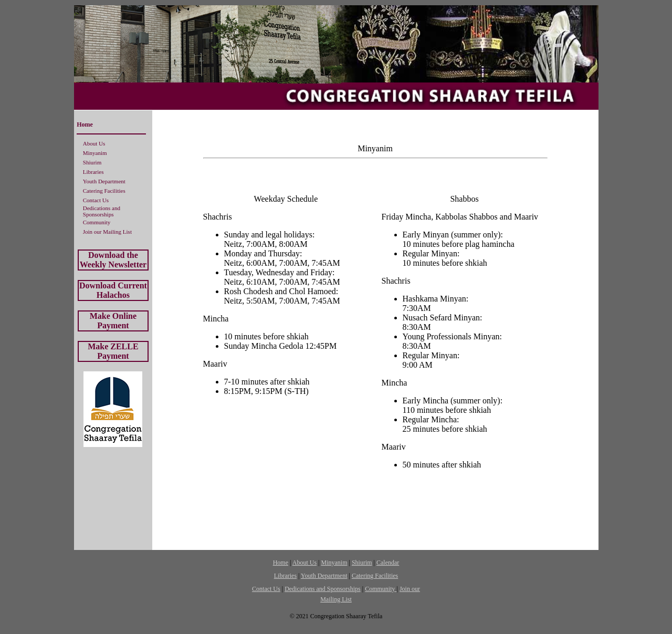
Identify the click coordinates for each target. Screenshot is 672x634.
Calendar (388, 563)
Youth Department (104, 181)
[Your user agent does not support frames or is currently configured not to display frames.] (375, 327)
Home (85, 124)
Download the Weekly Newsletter (113, 260)
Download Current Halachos (113, 290)
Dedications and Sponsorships (102, 211)
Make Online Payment (113, 321)
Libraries (93, 172)
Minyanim (95, 153)
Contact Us (96, 200)
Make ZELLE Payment (113, 351)
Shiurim (92, 162)
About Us (94, 143)
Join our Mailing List (107, 232)
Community (97, 222)
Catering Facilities (104, 191)
